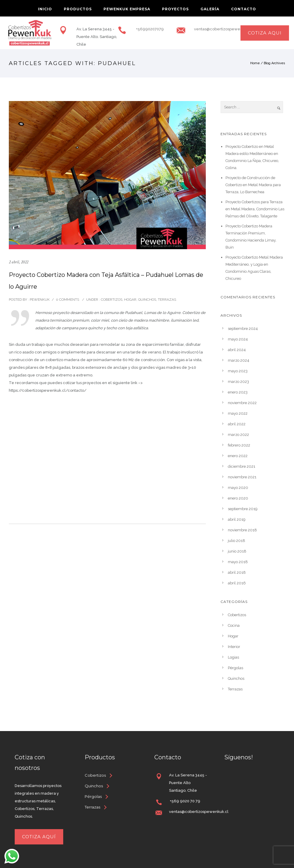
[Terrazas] (95, 807)
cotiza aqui (265, 33)
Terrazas (167, 300)
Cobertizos (111, 300)
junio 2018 (237, 551)
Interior (234, 647)
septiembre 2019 (243, 509)
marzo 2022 (238, 435)
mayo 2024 (238, 339)
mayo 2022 (238, 413)
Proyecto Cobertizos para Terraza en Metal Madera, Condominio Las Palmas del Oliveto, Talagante (255, 209)
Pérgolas (235, 668)
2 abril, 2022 (19, 262)
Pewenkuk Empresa (127, 9)
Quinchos (147, 300)
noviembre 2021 (242, 477)
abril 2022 (237, 424)
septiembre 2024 (243, 329)
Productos (78, 9)
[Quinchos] (97, 786)
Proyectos (175, 9)
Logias (233, 657)
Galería (210, 9)
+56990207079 (149, 29)
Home (255, 63)
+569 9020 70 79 (185, 801)
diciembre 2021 (242, 466)
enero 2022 (238, 456)
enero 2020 (238, 498)
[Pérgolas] (96, 796)
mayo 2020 (238, 488)
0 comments (67, 300)
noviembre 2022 (242, 403)
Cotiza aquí (39, 837)
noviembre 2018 (242, 530)
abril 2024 (237, 350)
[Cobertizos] (98, 775)
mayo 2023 (238, 371)
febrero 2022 (239, 445)
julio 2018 (237, 541)
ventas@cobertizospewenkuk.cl (224, 29)
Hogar (130, 300)
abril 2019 (237, 519)
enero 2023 (238, 392)
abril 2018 (237, 572)
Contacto (244, 9)
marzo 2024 (239, 360)
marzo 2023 (238, 382)
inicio (45, 9)
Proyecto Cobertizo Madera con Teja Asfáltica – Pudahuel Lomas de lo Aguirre (106, 281)
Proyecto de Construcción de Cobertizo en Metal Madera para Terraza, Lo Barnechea (253, 185)
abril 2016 (237, 583)
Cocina (234, 625)
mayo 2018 (238, 562)
